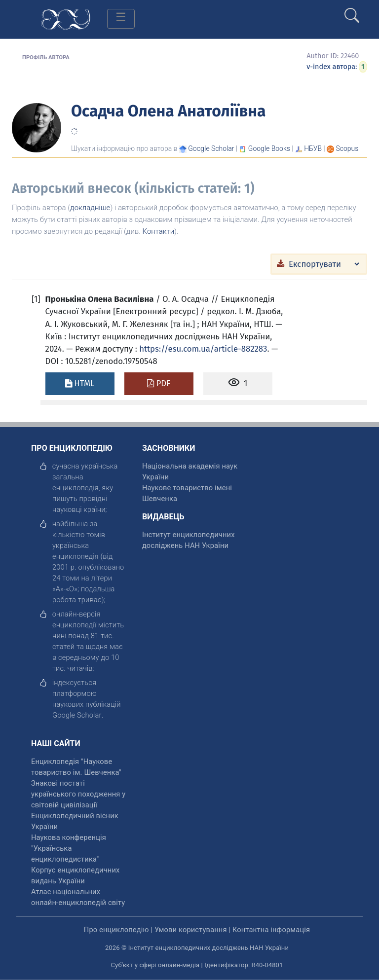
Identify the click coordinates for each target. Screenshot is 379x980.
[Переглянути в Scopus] (347, 148)
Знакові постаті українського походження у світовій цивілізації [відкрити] (78, 794)
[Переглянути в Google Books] (269, 148)
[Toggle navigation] (121, 19)
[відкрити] (77, 715)
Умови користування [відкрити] (191, 930)
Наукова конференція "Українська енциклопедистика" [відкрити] (69, 848)
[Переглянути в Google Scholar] (211, 148)
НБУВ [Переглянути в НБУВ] (313, 148)
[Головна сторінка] (66, 18)
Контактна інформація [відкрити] (271, 930)
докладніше (90, 208)
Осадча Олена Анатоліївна (169, 111)
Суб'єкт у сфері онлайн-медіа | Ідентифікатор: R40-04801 (197, 965)
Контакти (159, 231)
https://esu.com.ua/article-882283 (203, 349)
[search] (352, 11)
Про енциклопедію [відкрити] (116, 930)
